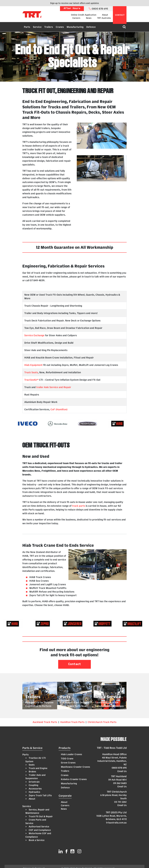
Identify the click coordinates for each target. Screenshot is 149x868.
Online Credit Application (84, 15)
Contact (74, 664)
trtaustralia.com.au (116, 823)
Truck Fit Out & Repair (40, 816)
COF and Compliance (39, 830)
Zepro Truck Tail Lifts (40, 795)
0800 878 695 (119, 768)
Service (37, 27)
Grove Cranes (68, 763)
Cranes (60, 27)
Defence (91, 27)
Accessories (35, 789)
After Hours (72, 9)
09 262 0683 (120, 783)
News (89, 18)
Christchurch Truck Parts (102, 722)
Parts (27, 27)
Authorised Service (39, 827)
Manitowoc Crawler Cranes (75, 767)
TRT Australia (104, 18)
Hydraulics (34, 792)
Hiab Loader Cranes (71, 754)
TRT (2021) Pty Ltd (116, 812)
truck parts (79, 506)
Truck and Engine (38, 768)
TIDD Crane (67, 759)
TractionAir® (31, 380)
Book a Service (36, 840)
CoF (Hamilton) (59, 409)
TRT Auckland (119, 776)
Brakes (32, 772)
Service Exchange (34, 335)
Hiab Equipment (33, 365)
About (105, 15)
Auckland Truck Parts (45, 722)
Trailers (49, 27)
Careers (76, 18)
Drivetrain (34, 782)
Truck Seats (31, 372)
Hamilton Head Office (114, 754)
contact (120, 15)
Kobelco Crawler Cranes (74, 779)
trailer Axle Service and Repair (54, 387)
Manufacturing (75, 27)
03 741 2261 (120, 802)
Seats (31, 765)
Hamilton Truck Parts (72, 722)
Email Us (122, 771)
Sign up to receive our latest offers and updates (74, 3)
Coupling (33, 785)
